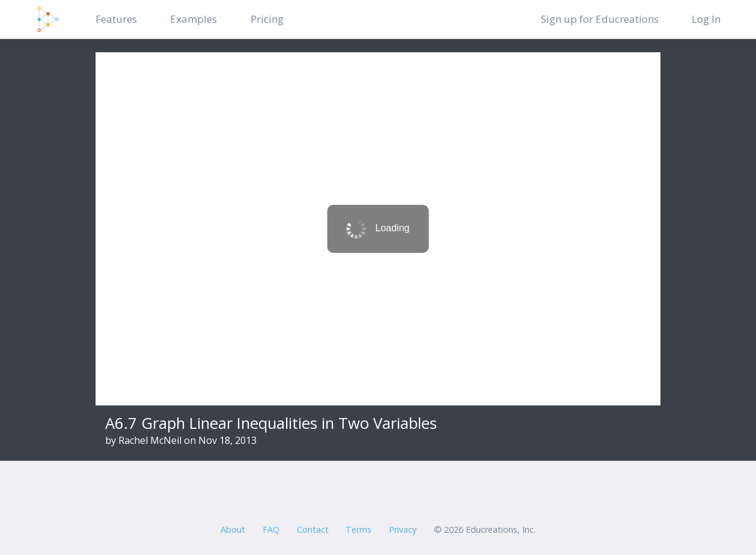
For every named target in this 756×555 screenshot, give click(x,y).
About (233, 529)
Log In (706, 19)
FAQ (271, 529)
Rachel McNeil (150, 440)
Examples (194, 19)
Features (116, 19)
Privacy (403, 529)
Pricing (267, 19)
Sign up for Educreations (600, 19)
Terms (358, 529)
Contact (313, 529)
